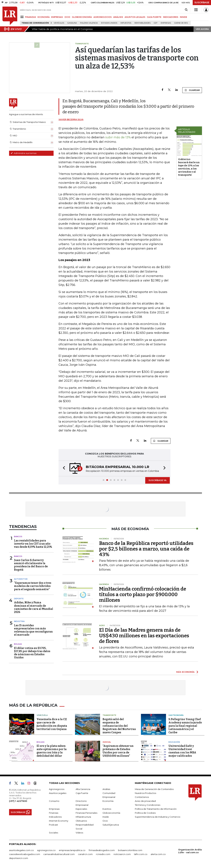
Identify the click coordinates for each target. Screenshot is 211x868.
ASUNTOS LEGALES (135, 17)
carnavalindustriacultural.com (59, 854)
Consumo (54, 801)
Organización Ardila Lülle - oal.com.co (190, 851)
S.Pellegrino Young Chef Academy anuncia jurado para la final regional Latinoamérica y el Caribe (185, 726)
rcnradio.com (103, 854)
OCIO (67, 17)
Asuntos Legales (58, 793)
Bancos (18, 537)
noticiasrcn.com (122, 854)
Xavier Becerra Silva (71, 119)
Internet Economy (59, 821)
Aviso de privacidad (145, 801)
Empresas (166, 23)
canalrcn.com (85, 854)
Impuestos (126, 23)
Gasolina (72, 23)
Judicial (107, 742)
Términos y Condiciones (148, 805)
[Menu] (23, 17)
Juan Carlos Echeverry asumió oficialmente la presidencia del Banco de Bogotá (31, 565)
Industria (19, 621)
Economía (108, 801)
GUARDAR (192, 90)
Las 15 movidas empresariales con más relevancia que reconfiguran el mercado (33, 630)
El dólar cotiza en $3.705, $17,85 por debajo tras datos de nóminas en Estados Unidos (32, 653)
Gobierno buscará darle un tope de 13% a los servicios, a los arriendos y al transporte (189, 167)
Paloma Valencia (89, 23)
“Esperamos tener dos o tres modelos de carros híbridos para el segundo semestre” (33, 586)
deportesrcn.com (19, 858)
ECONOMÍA (44, 17)
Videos (79, 833)
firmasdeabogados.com (102, 850)
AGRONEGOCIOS (103, 17)
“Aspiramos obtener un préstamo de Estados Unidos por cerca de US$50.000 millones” (118, 751)
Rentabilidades (143, 23)
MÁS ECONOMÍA (185, 672)
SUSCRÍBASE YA (158, 480)
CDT (156, 23)
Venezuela (42, 715)
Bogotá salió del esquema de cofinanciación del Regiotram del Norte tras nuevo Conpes (119, 726)
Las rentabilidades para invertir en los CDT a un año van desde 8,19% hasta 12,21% (33, 544)
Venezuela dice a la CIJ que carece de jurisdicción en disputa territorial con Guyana (52, 724)
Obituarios (81, 821)
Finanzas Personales (86, 813)
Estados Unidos (109, 23)
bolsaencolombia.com (130, 850)
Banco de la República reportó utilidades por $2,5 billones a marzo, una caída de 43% (146, 549)
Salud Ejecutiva (111, 825)
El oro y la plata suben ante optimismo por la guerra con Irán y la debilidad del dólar (52, 751)
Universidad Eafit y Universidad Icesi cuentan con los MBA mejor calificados (182, 751)
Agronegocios (57, 789)
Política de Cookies (145, 813)
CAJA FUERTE (154, 17)
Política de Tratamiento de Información (156, 809)
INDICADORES (171, 17)
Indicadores (55, 817)
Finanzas (54, 813)
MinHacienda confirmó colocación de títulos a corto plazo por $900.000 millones (143, 594)
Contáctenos (142, 797)
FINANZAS (30, 17)
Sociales (53, 833)
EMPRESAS (57, 17)
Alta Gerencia (83, 789)
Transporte (109, 715)
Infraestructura (83, 817)
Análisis (106, 789)
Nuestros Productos (145, 793)
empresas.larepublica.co (72, 850)
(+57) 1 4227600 (18, 801)
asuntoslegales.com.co (21, 850)
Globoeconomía (111, 813)
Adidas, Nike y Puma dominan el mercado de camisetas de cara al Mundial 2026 (34, 607)
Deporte (19, 599)
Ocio (105, 821)
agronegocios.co (46, 850)
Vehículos (59, 23)
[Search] (186, 10)
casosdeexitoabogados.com (25, 854)
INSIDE (183, 17)
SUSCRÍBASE (202, 2)
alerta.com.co (158, 854)
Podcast (53, 825)
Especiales (81, 809)
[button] (63, 468)
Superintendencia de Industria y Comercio (158, 817)
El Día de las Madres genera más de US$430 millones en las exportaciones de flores (144, 636)
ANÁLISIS (118, 17)
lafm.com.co (141, 854)
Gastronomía (176, 715)
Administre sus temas (24, 153)
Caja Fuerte (82, 793)
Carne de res (181, 23)
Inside (106, 817)
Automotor (21, 579)
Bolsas (18, 644)
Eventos (107, 809)
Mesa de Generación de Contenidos (154, 789)
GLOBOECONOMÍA (82, 17)
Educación (174, 742)
